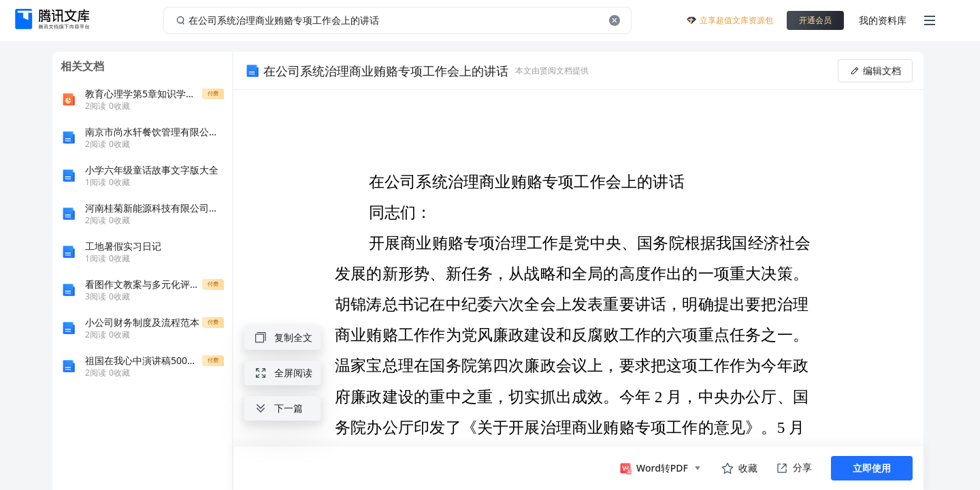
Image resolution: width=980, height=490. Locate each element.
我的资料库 (883, 20)
